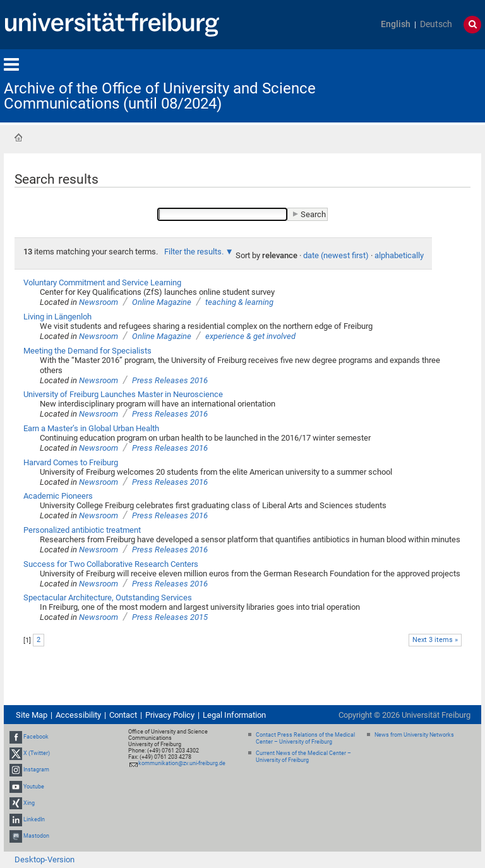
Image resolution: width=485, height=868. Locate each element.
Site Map (32, 715)
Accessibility (78, 715)
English (396, 24)
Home (18, 138)
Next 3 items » (435, 640)
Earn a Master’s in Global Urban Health (91, 428)
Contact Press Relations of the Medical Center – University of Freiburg (305, 738)
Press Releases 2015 (170, 617)
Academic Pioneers (58, 496)
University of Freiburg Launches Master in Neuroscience (123, 394)
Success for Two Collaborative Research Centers (111, 564)
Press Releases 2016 (170, 380)
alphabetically (399, 255)
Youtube (34, 787)
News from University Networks (414, 735)
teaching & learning (239, 302)
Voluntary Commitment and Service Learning (102, 282)
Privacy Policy (170, 715)
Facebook (36, 737)
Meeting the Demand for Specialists (87, 351)
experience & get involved (250, 336)
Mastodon (36, 836)
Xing (29, 803)
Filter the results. (195, 252)
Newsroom (99, 302)
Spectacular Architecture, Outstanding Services (108, 597)
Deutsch (436, 24)
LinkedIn (34, 819)
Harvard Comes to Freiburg (71, 462)
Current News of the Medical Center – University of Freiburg (303, 757)
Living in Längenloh (57, 317)
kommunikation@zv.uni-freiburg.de (182, 763)
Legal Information (234, 715)
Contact (123, 715)
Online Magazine (162, 302)
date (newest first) (336, 255)
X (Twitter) (37, 753)
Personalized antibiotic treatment (82, 530)
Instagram (36, 770)
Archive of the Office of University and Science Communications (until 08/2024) (160, 96)
